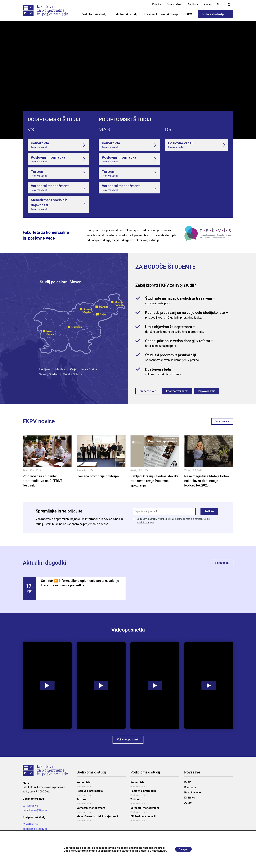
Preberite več (148, 392)
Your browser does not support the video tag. (128, 80)
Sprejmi (184, 849)
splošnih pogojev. (145, 525)
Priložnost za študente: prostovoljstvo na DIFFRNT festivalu (43, 482)
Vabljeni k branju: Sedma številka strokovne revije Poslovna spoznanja (155, 482)
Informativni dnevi (178, 392)
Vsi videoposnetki (128, 742)
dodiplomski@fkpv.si (35, 812)
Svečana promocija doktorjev (98, 477)
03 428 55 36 (30, 827)
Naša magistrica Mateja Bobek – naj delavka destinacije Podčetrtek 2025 (208, 482)
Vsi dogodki (222, 565)
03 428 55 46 (30, 808)
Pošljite (209, 513)
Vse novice (222, 422)
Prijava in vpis (208, 392)
